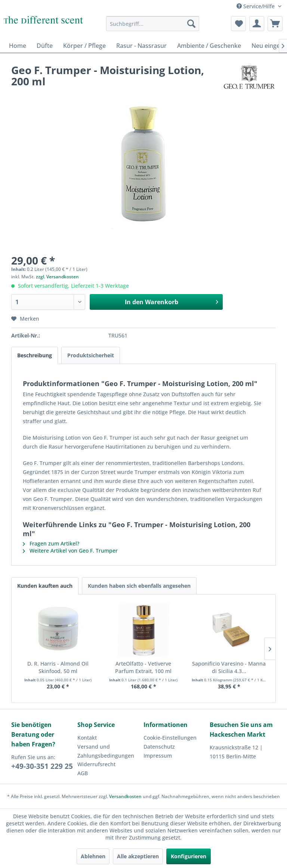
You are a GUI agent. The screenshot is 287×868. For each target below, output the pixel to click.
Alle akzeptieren (138, 856)
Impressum (158, 756)
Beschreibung (35, 355)
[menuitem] (153, 24)
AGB (83, 773)
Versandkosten (125, 796)
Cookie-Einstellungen (170, 738)
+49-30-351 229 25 (42, 766)
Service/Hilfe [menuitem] (256, 6)
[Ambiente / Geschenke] (209, 46)
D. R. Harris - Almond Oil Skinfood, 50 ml (58, 667)
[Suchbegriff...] (153, 24)
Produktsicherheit (91, 355)
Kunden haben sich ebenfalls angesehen (139, 586)
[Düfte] (45, 46)
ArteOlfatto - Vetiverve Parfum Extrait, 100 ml (143, 667)
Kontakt (87, 738)
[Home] (18, 46)
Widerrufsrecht (96, 764)
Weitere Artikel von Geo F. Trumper (70, 551)
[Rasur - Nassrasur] (141, 46)
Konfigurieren (189, 856)
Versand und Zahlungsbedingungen (106, 751)
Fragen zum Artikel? (51, 543)
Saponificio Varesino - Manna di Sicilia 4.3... (229, 667)
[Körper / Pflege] (84, 46)
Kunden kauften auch (45, 586)
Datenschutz (159, 747)
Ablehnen (93, 856)
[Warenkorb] (275, 24)
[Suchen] (191, 24)
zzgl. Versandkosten (57, 277)
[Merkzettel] (238, 24)
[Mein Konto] (257, 24)
